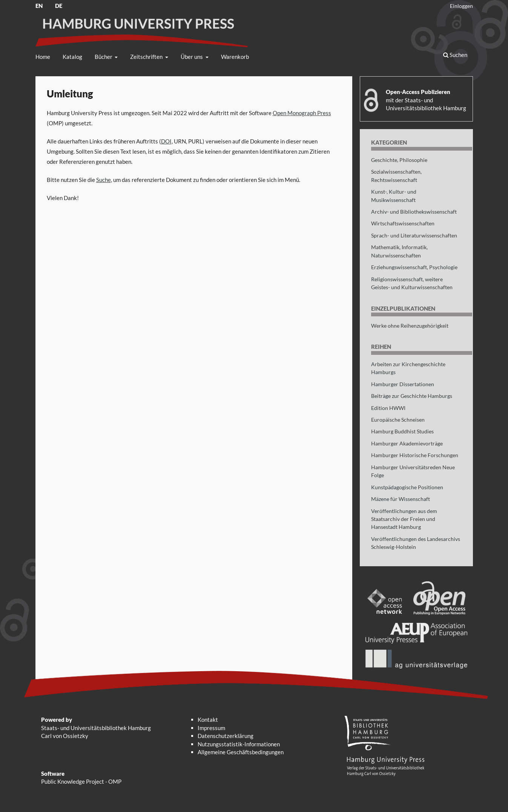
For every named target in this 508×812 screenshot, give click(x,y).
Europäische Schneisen (398, 420)
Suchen (455, 55)
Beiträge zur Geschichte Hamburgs (412, 396)
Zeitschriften (147, 57)
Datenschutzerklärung (226, 736)
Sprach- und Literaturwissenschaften (414, 235)
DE (59, 6)
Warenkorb (235, 57)
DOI (166, 141)
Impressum (211, 728)
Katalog (72, 57)
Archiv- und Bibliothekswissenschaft (414, 212)
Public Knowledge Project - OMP (81, 781)
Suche (104, 180)
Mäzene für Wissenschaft (401, 499)
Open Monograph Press (302, 113)
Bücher (104, 57)
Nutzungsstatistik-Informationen (239, 744)
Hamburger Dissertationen (403, 384)
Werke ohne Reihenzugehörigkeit (410, 326)
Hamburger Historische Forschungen (415, 455)
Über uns (192, 57)
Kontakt (208, 720)
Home (43, 57)
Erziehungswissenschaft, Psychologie (414, 267)
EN (39, 6)
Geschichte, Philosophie (399, 160)
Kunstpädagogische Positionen (407, 487)
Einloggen (461, 6)
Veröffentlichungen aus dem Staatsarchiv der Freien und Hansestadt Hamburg (404, 519)
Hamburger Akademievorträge (407, 443)
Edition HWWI (388, 408)
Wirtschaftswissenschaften (403, 223)
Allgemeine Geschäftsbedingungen (241, 752)
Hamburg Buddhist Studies (402, 431)
